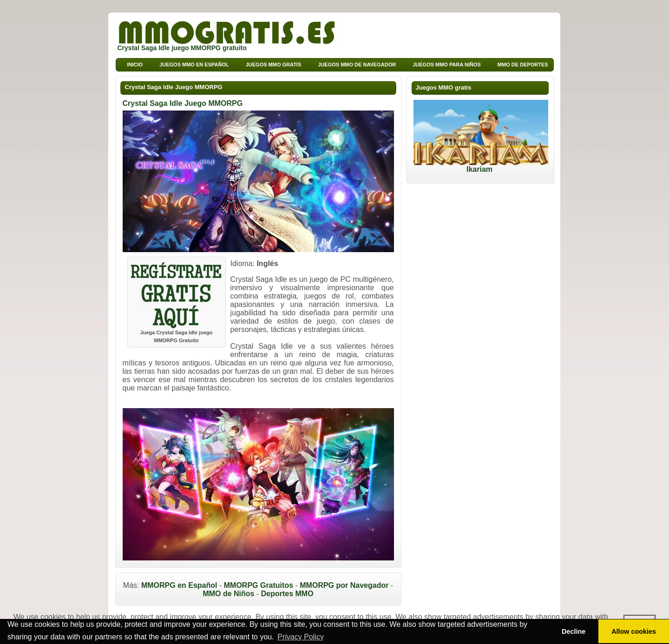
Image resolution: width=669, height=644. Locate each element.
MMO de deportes (523, 65)
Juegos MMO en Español (194, 65)
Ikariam (481, 166)
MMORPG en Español (179, 585)
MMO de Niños (228, 594)
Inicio (135, 65)
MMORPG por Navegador (344, 585)
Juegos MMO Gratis (274, 65)
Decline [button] (574, 631)
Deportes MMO (287, 594)
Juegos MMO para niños (447, 65)
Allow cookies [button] (634, 631)
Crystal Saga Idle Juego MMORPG (174, 87)
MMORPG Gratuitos (259, 585)
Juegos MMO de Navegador (357, 65)
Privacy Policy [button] (301, 637)
